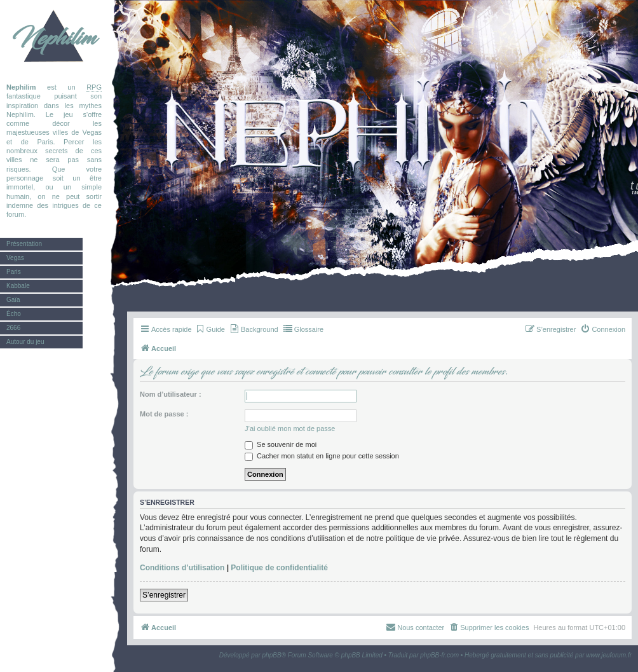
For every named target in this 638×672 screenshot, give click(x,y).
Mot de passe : (164, 414)
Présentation (24, 244)
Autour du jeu (25, 342)
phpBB (272, 655)
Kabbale (18, 286)
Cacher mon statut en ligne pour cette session (322, 456)
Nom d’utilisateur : (171, 394)
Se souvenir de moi (281, 444)
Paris (14, 272)
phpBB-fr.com (439, 655)
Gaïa (13, 300)
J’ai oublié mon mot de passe (290, 429)
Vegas (15, 258)
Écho (14, 314)
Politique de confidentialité (279, 568)
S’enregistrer (164, 595)
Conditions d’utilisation (182, 568)
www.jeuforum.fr (609, 655)
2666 (13, 328)
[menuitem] (210, 329)
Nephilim (54, 38)
